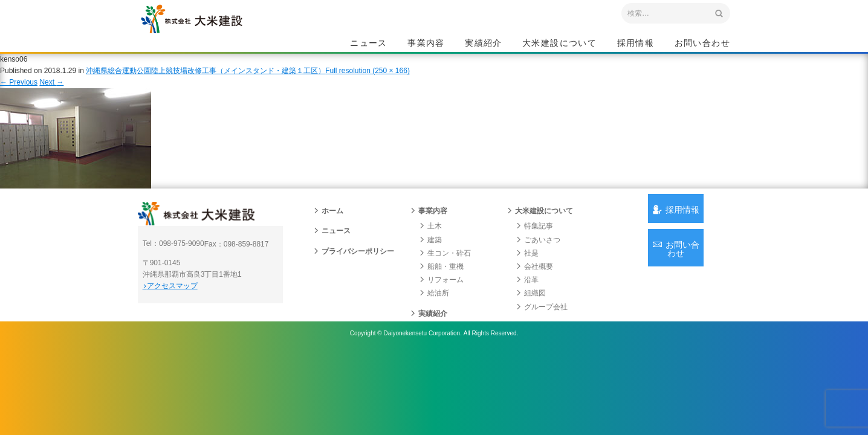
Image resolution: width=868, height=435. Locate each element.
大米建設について (559, 46)
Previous (19, 95)
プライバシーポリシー (354, 278)
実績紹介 (484, 46)
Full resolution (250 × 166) (368, 84)
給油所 (434, 320)
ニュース (369, 46)
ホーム (328, 238)
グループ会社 (542, 333)
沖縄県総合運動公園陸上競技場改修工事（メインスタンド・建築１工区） (206, 84)
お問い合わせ (702, 46)
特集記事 (534, 253)
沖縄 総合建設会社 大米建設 (222, 40)
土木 (430, 253)
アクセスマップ (189, 320)
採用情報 (636, 46)
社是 (527, 280)
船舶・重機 (441, 293)
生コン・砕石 (445, 280)
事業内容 (426, 46)
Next (51, 95)
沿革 (527, 307)
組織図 (531, 320)
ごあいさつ (538, 266)
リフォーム (441, 307)
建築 (430, 266)
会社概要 (534, 293)
